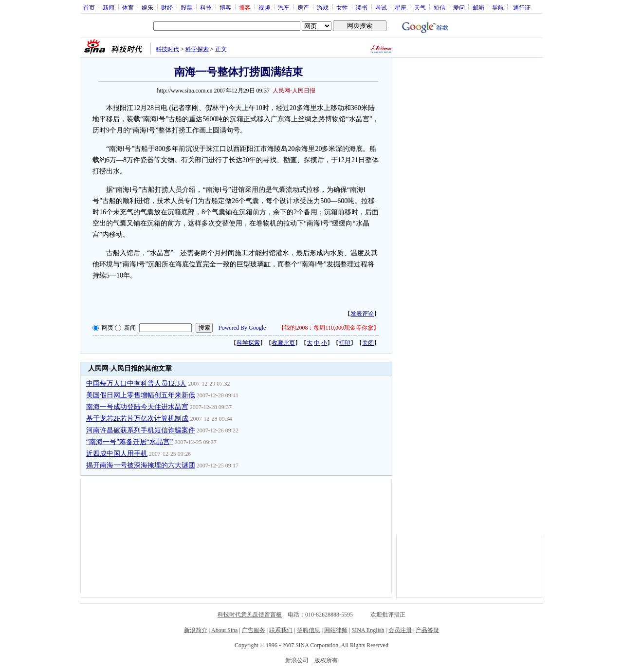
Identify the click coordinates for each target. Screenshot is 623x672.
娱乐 (147, 7)
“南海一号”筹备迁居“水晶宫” (130, 442)
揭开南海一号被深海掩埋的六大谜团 (141, 465)
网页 (108, 328)
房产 (303, 7)
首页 (89, 7)
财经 (167, 7)
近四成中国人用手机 (117, 454)
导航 (498, 7)
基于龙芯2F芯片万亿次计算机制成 (137, 419)
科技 (206, 7)
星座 (401, 7)
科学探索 (197, 49)
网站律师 (336, 630)
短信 (440, 7)
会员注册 (400, 630)
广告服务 (254, 630)
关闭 (368, 343)
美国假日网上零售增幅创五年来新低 (141, 395)
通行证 (522, 7)
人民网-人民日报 (294, 91)
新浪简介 (196, 630)
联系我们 (281, 630)
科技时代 (167, 49)
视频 (264, 7)
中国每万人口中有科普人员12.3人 (137, 383)
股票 (186, 7)
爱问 (459, 7)
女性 (342, 7)
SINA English (368, 630)
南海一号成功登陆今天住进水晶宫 (137, 407)
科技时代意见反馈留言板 (250, 615)
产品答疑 (427, 630)
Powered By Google (242, 328)
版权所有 (326, 660)
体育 (128, 7)
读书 (362, 7)
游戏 (323, 7)
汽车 (284, 7)
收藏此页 (283, 343)
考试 (381, 7)
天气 (420, 7)
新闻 (109, 7)
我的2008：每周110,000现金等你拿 (329, 328)
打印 (345, 343)
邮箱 (478, 7)
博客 (225, 7)
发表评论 (362, 314)
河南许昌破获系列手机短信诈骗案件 (141, 430)
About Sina (224, 630)
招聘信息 (309, 630)
